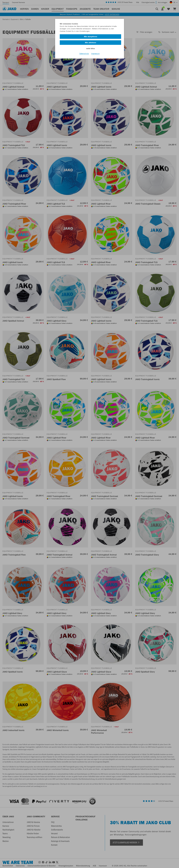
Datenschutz (84, 55)
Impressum (95, 55)
